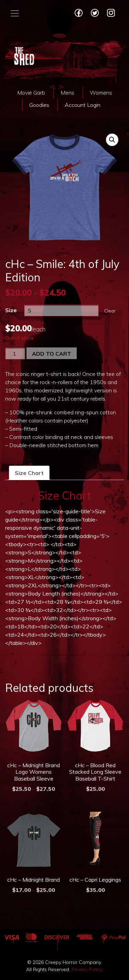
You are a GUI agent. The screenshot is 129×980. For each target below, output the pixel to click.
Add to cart (52, 354)
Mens (67, 93)
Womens (101, 93)
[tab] (29, 473)
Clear (110, 311)
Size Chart (29, 473)
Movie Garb (31, 93)
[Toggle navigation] (15, 13)
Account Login (83, 105)
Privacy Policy (87, 969)
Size (11, 310)
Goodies (39, 105)
